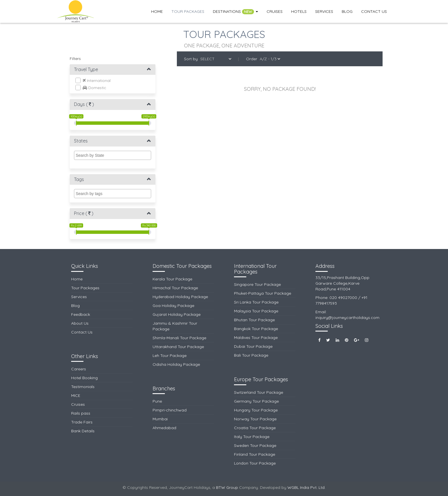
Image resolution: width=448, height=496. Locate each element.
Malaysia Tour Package (256, 311)
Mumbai (160, 419)
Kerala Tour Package (172, 279)
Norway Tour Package (255, 419)
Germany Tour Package (256, 401)
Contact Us (374, 11)
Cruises (275, 11)
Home (157, 11)
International (93, 80)
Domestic (91, 88)
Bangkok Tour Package (256, 329)
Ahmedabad (164, 428)
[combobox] (113, 155)
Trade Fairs (82, 422)
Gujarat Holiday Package (177, 314)
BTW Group (227, 487)
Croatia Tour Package (255, 428)
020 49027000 (343, 298)
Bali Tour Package (251, 355)
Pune (157, 401)
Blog (347, 11)
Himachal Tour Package (175, 288)
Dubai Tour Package (253, 346)
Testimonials (83, 387)
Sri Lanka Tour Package (256, 302)
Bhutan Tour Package (254, 320)
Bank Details (83, 431)
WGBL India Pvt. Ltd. (306, 487)
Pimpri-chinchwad (170, 410)
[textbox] (114, 155)
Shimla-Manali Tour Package (179, 338)
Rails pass (81, 413)
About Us (80, 323)
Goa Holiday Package (173, 306)
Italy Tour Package (252, 437)
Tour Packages (188, 11)
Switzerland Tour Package (259, 392)
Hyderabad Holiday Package (180, 297)
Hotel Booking (84, 378)
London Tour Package (255, 463)
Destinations (235, 12)
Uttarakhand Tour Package (178, 347)
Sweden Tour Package (255, 445)
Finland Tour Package (255, 454)
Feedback (81, 314)
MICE (76, 395)
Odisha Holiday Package (176, 364)
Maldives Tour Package (256, 338)
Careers (79, 369)
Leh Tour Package (170, 356)
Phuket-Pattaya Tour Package (263, 293)
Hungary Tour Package (256, 410)
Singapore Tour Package (257, 284)
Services (324, 11)
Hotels (299, 11)
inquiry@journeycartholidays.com (347, 318)
